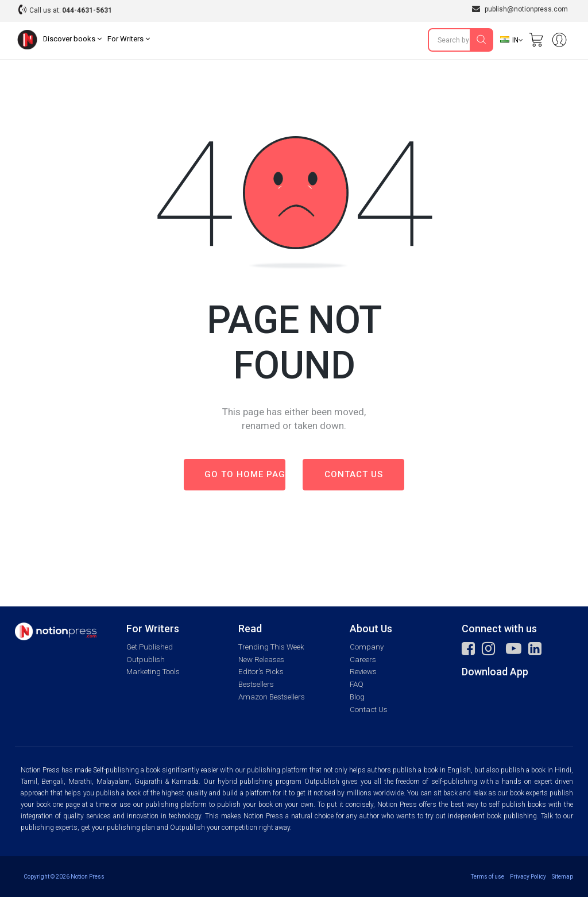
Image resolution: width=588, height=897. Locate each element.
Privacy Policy (528, 877)
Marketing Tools (153, 672)
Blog (357, 697)
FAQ (357, 684)
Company (367, 647)
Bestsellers (256, 684)
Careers (363, 660)
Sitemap (562, 877)
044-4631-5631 (87, 10)
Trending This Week (271, 647)
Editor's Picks (261, 672)
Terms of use (488, 877)
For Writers (129, 39)
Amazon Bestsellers (272, 697)
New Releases (261, 660)
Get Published (150, 647)
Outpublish (146, 660)
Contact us (354, 474)
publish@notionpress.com (520, 9)
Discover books (72, 39)
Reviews (363, 672)
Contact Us (369, 710)
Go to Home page (245, 474)
